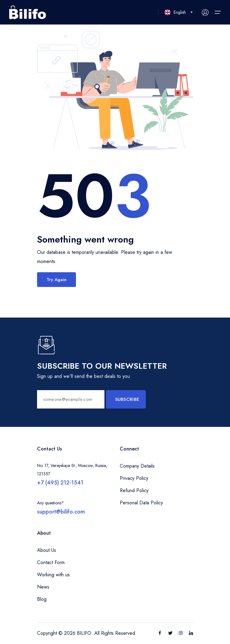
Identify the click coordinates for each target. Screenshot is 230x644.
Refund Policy (134, 490)
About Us (47, 550)
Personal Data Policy (141, 503)
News (43, 587)
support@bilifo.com (61, 512)
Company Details (137, 466)
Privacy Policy (134, 478)
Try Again (57, 280)
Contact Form (51, 562)
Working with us (53, 575)
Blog (42, 599)
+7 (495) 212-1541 (60, 483)
